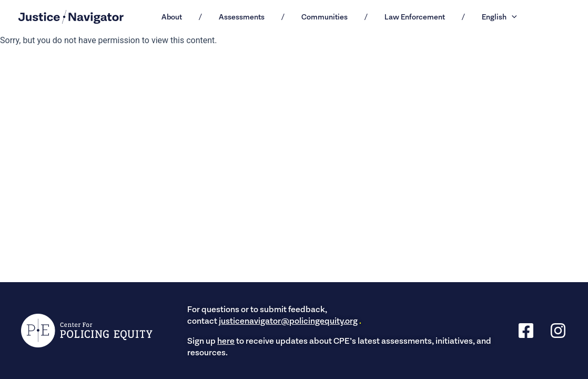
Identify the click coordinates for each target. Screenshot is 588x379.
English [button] (499, 17)
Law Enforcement (415, 17)
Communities (325, 17)
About (172, 17)
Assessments (242, 17)
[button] (512, 17)
